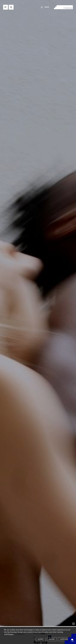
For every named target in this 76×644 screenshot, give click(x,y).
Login (45, 7)
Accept (41, 639)
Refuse (52, 639)
